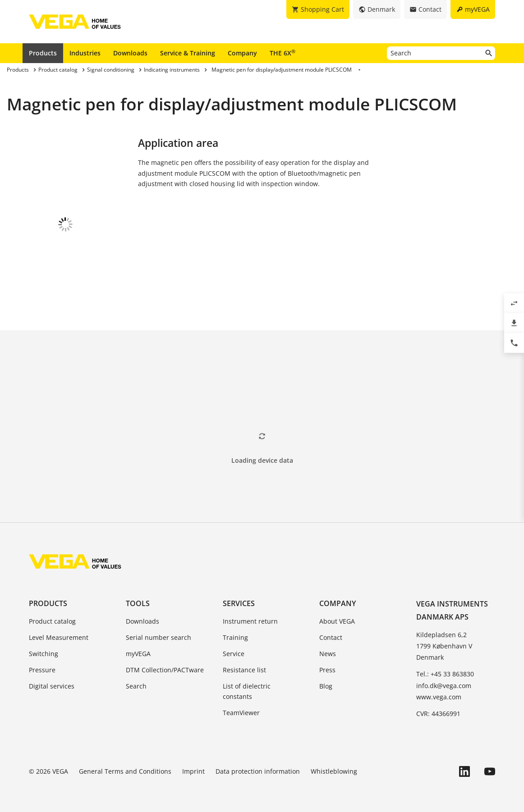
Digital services (52, 685)
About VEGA (337, 620)
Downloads (130, 53)
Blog (326, 685)
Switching (44, 652)
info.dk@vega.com (444, 684)
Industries (85, 53)
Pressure (42, 668)
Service (234, 652)
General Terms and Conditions (125, 770)
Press (327, 668)
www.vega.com (439, 696)
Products (43, 53)
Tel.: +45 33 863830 (445, 673)
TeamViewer (241, 711)
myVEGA (138, 652)
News (328, 652)
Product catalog (52, 620)
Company (242, 53)
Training (235, 636)
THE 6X (283, 53)
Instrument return (250, 620)
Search (136, 685)
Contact (331, 636)
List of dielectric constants (247, 690)
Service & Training (188, 53)
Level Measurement (59, 636)
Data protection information (258, 770)
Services (239, 602)
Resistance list (244, 668)
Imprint (193, 770)
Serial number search (159, 636)
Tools (138, 602)
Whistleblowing (334, 770)
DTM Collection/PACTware (165, 668)
